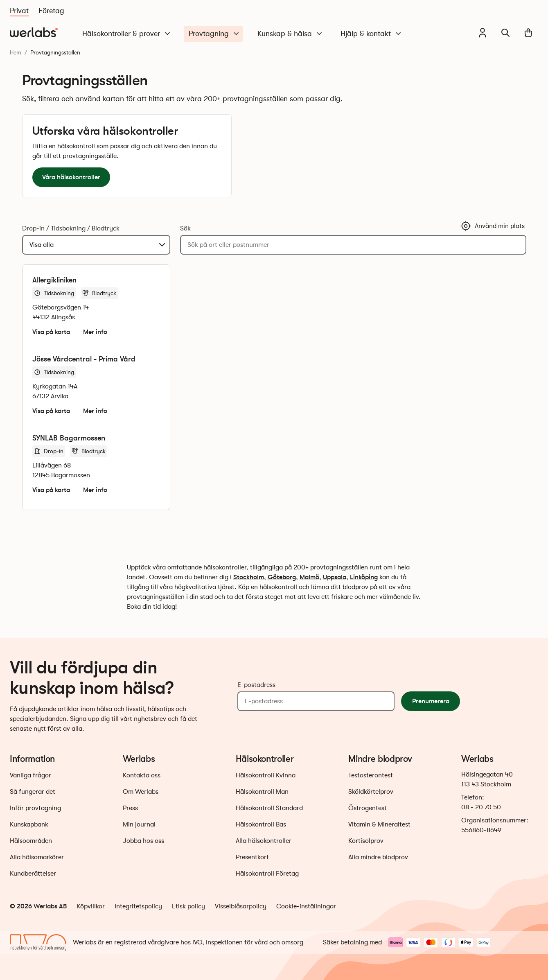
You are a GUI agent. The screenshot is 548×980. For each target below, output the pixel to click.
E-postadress (256, 685)
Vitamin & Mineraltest (379, 824)
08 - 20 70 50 (481, 807)
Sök (185, 228)
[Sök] (505, 33)
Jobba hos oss (143, 841)
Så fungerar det (33, 792)
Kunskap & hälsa (290, 34)
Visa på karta (51, 332)
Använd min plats (492, 226)
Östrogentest (368, 808)
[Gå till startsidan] (34, 33)
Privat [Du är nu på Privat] (19, 11)
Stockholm (249, 577)
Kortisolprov (366, 841)
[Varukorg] (528, 33)
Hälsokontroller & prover (127, 34)
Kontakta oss (142, 775)
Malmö (309, 577)
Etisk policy (188, 906)
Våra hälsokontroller (71, 177)
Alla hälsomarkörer (37, 857)
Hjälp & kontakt (371, 34)
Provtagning (214, 34)
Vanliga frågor (30, 775)
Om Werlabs (141, 792)
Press (130, 808)
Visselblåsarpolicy (241, 906)
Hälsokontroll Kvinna (266, 775)
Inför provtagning (35, 808)
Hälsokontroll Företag (267, 874)
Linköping (364, 577)
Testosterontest (371, 775)
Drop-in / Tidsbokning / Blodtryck (71, 228)
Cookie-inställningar (306, 906)
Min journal (139, 824)
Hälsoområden (31, 841)
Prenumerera (431, 701)
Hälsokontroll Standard (269, 808)
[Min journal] (483, 33)
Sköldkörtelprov (371, 792)
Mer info (95, 332)
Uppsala (335, 577)
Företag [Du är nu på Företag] (51, 11)
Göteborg (282, 577)
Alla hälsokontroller (264, 841)
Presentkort (252, 857)
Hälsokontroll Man (262, 792)
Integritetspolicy (138, 906)
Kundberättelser (33, 874)
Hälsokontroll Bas (261, 824)
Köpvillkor (91, 906)
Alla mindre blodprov (378, 857)
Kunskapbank (29, 824)
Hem (16, 52)
